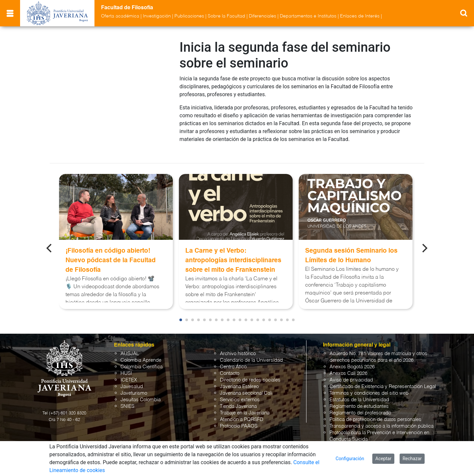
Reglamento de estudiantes (359, 400)
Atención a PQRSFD (242, 414)
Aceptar (383, 459)
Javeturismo (134, 387)
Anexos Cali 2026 (348, 367)
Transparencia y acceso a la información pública (382, 420)
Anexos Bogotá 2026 (352, 361)
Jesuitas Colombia (141, 394)
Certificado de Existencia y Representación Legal (383, 381)
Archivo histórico (238, 348)
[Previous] (50, 242)
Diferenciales (263, 16)
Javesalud (132, 381)
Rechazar (412, 459)
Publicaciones (189, 16)
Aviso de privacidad (351, 374)
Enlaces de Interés (360, 16)
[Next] (424, 242)
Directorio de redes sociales (250, 374)
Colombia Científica (142, 361)
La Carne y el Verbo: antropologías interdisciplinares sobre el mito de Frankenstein (233, 254)
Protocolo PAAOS (239, 420)
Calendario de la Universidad (251, 354)
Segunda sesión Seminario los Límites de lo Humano (351, 250)
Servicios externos (240, 394)
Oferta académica (120, 16)
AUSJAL (130, 348)
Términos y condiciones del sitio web (369, 387)
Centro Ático (233, 361)
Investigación (157, 16)
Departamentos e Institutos (308, 16)
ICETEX (129, 374)
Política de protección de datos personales (375, 414)
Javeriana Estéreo (239, 381)
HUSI (126, 367)
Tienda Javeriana (238, 400)
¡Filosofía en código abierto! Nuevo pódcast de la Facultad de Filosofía (111, 254)
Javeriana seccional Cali (246, 387)
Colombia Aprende (141, 354)
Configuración (350, 459)
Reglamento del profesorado (360, 407)
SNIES (127, 400)
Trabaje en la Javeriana (245, 407)
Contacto (230, 367)
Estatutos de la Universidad (359, 394)
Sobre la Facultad (226, 16)
